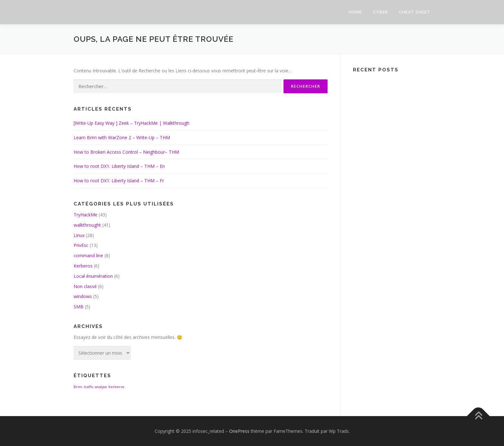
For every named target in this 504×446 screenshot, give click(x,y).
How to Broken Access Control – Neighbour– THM (126, 152)
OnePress (239, 431)
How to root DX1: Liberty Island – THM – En (119, 166)
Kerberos (83, 266)
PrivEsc (81, 245)
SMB (79, 307)
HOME (355, 12)
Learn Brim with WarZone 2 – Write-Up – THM (122, 137)
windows (83, 296)
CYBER (380, 12)
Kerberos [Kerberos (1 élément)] (116, 387)
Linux (79, 235)
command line (88, 255)
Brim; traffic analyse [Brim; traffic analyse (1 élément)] (90, 387)
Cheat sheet (415, 12)
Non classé (85, 286)
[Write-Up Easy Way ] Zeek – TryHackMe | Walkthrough (131, 123)
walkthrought (87, 225)
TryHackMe (85, 215)
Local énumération (93, 276)
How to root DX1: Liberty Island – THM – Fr (119, 181)
